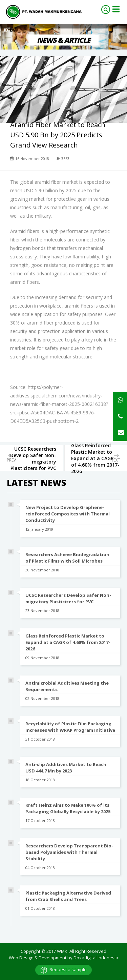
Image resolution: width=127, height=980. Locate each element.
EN (13, 30)
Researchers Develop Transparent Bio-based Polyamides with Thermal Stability (69, 852)
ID (6, 30)
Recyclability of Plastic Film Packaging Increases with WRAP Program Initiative (70, 727)
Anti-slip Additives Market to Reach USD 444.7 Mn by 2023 (66, 768)
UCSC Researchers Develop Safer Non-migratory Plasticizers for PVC (68, 598)
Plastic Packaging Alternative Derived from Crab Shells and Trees (68, 896)
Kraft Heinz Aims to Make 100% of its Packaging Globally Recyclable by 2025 (68, 808)
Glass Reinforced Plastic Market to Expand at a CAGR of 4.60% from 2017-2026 (68, 642)
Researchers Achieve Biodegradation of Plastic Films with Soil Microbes (67, 558)
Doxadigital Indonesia (96, 958)
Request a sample (68, 969)
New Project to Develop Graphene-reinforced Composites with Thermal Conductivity (68, 514)
